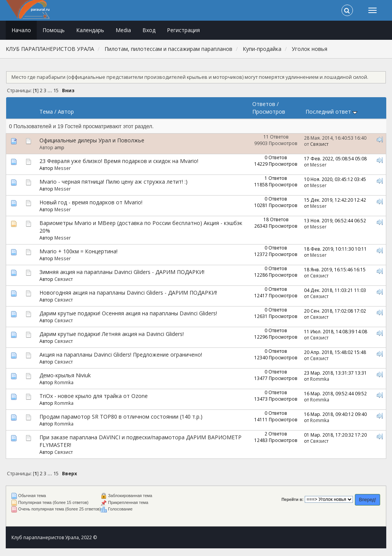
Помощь (54, 30)
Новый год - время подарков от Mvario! (91, 202)
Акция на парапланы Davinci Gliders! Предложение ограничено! (121, 355)
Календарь (90, 30)
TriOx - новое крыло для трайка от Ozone (94, 396)
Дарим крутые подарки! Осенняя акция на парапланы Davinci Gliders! (128, 313)
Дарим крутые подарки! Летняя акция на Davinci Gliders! (112, 334)
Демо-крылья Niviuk (65, 375)
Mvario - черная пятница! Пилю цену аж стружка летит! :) (114, 182)
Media (123, 30)
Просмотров (269, 112)
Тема (46, 112)
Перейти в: (292, 499)
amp (59, 147)
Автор (66, 112)
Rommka (64, 382)
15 (56, 90)
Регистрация (183, 30)
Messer (63, 168)
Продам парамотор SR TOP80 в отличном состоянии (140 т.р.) (121, 417)
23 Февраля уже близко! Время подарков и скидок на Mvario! (119, 161)
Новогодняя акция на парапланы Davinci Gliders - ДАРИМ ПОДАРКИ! (128, 293)
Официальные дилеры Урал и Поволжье (92, 140)
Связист (319, 144)
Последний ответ (331, 112)
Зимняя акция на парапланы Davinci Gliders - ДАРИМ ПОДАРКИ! (122, 272)
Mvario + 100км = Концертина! (78, 251)
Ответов (264, 104)
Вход (149, 30)
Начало (21, 30)
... (50, 90)
